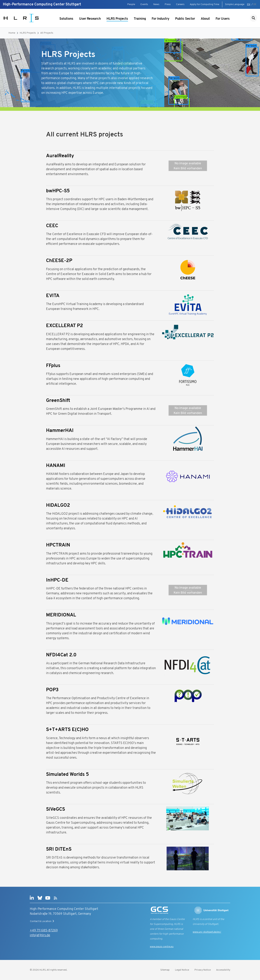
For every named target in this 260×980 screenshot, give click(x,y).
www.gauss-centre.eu (162, 947)
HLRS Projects (117, 19)
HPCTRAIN (58, 545)
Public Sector (185, 19)
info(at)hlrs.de (40, 935)
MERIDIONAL (61, 615)
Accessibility (223, 970)
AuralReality (60, 156)
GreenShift (58, 401)
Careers (180, 4)
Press (168, 4)
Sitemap (165, 970)
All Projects (47, 33)
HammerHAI (60, 431)
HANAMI (56, 466)
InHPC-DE (57, 580)
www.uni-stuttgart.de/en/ (207, 932)
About (205, 19)
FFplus (53, 366)
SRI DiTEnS (59, 849)
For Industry (161, 19)
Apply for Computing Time (204, 4)
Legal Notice (182, 970)
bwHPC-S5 (58, 191)
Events (144, 4)
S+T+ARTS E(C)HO (67, 730)
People (131, 4)
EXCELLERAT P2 (65, 326)
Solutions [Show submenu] (66, 19)
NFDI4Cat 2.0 (61, 655)
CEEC (52, 226)
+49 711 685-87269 (44, 931)
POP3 (52, 690)
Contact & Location (42, 921)
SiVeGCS (56, 809)
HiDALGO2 (58, 506)
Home (12, 33)
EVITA (53, 296)
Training (140, 19)
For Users (223, 19)
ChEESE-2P (59, 261)
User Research (90, 19)
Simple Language (235, 4)
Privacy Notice (203, 970)
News (156, 4)
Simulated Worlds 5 (67, 775)
